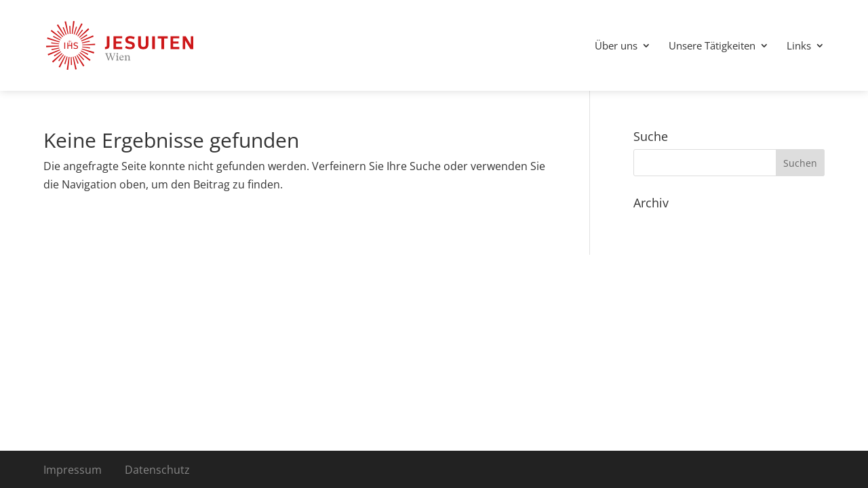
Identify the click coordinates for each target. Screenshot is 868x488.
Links (799, 46)
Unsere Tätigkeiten (712, 46)
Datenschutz (157, 470)
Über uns (616, 46)
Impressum (73, 470)
